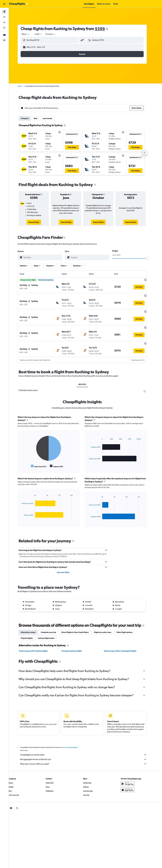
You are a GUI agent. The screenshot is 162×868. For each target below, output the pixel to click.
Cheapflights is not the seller (87, 742)
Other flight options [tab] (128, 620)
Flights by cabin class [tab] (106, 620)
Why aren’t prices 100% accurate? (87, 751)
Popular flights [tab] (30, 626)
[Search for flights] (4, 12)
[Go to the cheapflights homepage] (18, 4)
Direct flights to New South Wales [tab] (78, 620)
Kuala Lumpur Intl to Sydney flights (37, 638)
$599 (103, 29)
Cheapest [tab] (28, 118)
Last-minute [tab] (51, 118)
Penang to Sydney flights (75, 638)
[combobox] (29, 34)
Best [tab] (39, 118)
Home (23, 86)
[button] (4, 4)
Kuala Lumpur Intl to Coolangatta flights (123, 638)
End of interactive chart (24, 453)
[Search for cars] (4, 22)
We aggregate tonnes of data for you (87, 747)
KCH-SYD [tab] (85, 372)
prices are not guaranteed (72, 735)
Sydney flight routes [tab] (49, 626)
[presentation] (110, 29)
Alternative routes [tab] (31, 620)
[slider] (151, 258)
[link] (37, 222)
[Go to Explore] (4, 28)
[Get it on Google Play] (131, 771)
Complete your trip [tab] (52, 620)
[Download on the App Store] (131, 777)
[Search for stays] (4, 17)
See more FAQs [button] (66, 560)
